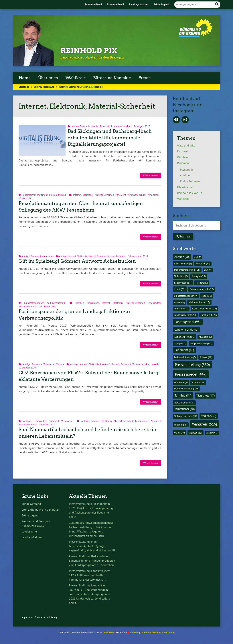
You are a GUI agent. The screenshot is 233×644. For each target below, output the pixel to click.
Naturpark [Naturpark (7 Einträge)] (180, 343)
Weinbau (182, 157)
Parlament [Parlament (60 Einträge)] (184, 350)
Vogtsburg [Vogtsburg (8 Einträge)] (181, 425)
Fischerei (183, 151)
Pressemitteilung (58, 195)
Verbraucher (48, 256)
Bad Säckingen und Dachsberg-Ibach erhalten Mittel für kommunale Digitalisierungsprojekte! (110, 138)
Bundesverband (93, 4)
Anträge (26, 256)
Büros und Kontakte (112, 78)
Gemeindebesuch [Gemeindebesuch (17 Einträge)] (202, 289)
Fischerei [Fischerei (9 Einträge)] (202, 283)
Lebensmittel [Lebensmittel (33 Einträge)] (184, 337)
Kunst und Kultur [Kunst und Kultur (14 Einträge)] (205, 309)
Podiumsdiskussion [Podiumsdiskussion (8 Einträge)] (185, 357)
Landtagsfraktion (139, 4)
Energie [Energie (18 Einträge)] (199, 276)
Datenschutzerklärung (46, 617)
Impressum (27, 617)
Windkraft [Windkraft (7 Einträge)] (212, 433)
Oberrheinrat (29, 195)
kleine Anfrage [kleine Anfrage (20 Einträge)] (199, 302)
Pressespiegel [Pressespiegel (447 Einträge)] (191, 374)
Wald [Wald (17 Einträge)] (179, 433)
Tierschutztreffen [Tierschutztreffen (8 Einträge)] (184, 403)
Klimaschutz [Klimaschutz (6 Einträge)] (181, 309)
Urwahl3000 (109, 632)
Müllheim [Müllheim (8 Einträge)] (205, 337)
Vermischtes (126, 126)
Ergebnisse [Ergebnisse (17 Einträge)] (183, 283)
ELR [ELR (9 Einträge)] (208, 270)
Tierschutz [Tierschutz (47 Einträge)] (206, 395)
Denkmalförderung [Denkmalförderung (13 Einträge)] (187, 270)
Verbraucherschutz (44, 87)
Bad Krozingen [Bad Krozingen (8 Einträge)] (183, 264)
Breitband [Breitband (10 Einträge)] (203, 264)
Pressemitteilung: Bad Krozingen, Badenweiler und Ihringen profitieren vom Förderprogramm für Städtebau (92, 561)
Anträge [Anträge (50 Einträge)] (182, 257)
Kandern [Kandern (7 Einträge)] (179, 302)
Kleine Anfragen (190, 181)
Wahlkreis (76, 78)
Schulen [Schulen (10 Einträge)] (198, 382)
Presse (145, 78)
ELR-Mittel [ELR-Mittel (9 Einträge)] (181, 276)
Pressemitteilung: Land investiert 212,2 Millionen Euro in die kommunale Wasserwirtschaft (89, 575)
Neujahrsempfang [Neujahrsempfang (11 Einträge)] (201, 343)
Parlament (42, 195)
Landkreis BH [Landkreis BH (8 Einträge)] (209, 315)
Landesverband (115, 4)
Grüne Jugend (161, 4)
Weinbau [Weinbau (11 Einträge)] (196, 433)
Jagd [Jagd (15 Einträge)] (207, 296)
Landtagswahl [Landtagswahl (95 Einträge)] (188, 322)
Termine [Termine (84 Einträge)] (183, 395)
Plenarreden (188, 169)
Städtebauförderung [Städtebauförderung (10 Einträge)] (186, 389)
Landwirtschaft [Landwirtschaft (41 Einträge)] (186, 329)
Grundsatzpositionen (34, 303)
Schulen (115, 126)
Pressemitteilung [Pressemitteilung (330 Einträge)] (192, 365)
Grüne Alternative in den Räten (41, 510)
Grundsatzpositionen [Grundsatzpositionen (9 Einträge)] (186, 296)
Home (25, 78)
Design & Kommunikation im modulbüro (154, 632)
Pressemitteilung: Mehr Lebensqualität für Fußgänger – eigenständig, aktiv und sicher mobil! (92, 546)
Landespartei (29, 531)
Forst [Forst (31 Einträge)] (180, 289)
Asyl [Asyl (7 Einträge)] (198, 257)
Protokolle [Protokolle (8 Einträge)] (181, 382)
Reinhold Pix (89, 51)
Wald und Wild (186, 145)
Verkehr (60, 364)
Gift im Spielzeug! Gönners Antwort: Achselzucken (77, 261)
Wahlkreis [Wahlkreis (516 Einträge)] (205, 424)
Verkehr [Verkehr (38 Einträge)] (209, 416)
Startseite (24, 87)
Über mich (48, 78)
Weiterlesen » (151, 175)
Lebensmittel (154, 303)
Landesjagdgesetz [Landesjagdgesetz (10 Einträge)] (185, 315)
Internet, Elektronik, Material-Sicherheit (90, 126)
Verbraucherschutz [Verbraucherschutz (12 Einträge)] (186, 416)
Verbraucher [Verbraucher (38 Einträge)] (184, 409)
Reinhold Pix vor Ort (190, 193)
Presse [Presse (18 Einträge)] (206, 357)
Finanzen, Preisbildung (87, 303)
